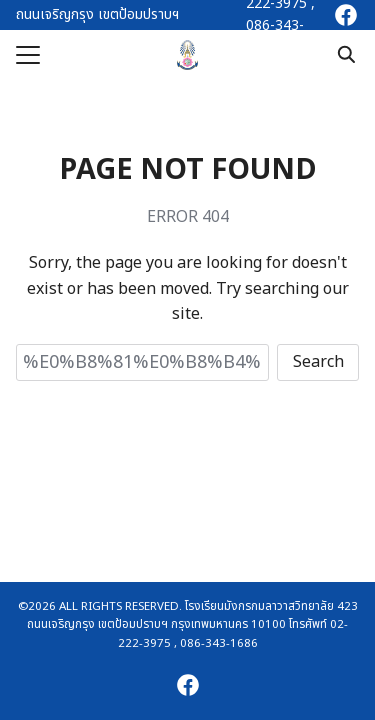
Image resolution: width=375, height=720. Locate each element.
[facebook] (346, 15)
